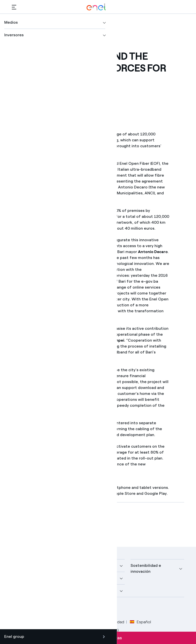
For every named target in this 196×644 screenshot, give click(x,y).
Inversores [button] (22, 591)
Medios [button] (78, 565)
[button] (14, 7)
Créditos (20, 622)
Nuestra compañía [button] (29, 565)
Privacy (55, 622)
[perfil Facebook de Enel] (17, 609)
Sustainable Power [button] (89, 578)
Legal (38, 622)
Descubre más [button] (25, 578)
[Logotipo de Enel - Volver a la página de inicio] (96, 7)
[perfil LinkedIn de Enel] (39, 609)
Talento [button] (79, 591)
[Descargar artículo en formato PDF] (56, 524)
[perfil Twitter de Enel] (28, 609)
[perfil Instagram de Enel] (62, 609)
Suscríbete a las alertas (98, 638)
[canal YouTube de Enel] (51, 609)
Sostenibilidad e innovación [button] (146, 568)
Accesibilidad (112, 622)
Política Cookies (81, 622)
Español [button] (140, 622)
